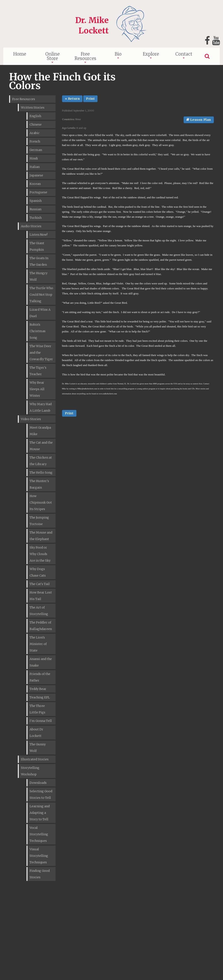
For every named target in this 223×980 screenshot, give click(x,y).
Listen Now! (39, 235)
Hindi (34, 158)
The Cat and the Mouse (41, 446)
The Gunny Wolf (38, 748)
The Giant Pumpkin (37, 246)
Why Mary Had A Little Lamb (41, 407)
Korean (35, 184)
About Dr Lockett (36, 733)
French (35, 141)
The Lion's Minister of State (38, 644)
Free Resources (85, 56)
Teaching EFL (40, 697)
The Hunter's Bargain (39, 484)
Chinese (36, 124)
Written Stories (33, 108)
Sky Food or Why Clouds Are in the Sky (40, 554)
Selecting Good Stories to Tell (41, 794)
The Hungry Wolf (39, 276)
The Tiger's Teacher (38, 371)
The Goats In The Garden (39, 261)
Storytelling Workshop (30, 771)
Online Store (52, 56)
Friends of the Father (40, 677)
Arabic (35, 133)
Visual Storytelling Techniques (39, 856)
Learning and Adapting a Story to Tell (40, 813)
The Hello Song (41, 473)
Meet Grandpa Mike (40, 431)
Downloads (38, 783)
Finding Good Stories (40, 874)
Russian (35, 209)
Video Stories (31, 419)
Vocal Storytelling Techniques (39, 834)
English (35, 116)
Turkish (36, 218)
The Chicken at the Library (41, 461)
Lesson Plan (199, 120)
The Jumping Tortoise (39, 521)
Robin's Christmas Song (38, 331)
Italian (35, 167)
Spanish (36, 201)
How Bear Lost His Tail (41, 596)
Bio (118, 54)
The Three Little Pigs (37, 709)
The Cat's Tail (40, 584)
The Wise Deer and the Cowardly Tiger (41, 353)
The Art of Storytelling (39, 611)
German (36, 150)
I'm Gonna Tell (41, 721)
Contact (184, 54)
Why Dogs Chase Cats (38, 572)
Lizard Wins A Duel (40, 313)
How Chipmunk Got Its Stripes (41, 502)
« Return (72, 99)
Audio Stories (31, 226)
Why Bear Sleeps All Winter (37, 389)
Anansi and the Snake (41, 662)
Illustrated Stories (35, 759)
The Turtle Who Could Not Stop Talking (41, 295)
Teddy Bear (38, 689)
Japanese (36, 175)
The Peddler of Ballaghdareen (41, 626)
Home (20, 54)
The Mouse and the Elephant (41, 536)
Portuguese (38, 192)
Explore (151, 54)
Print (90, 99)
